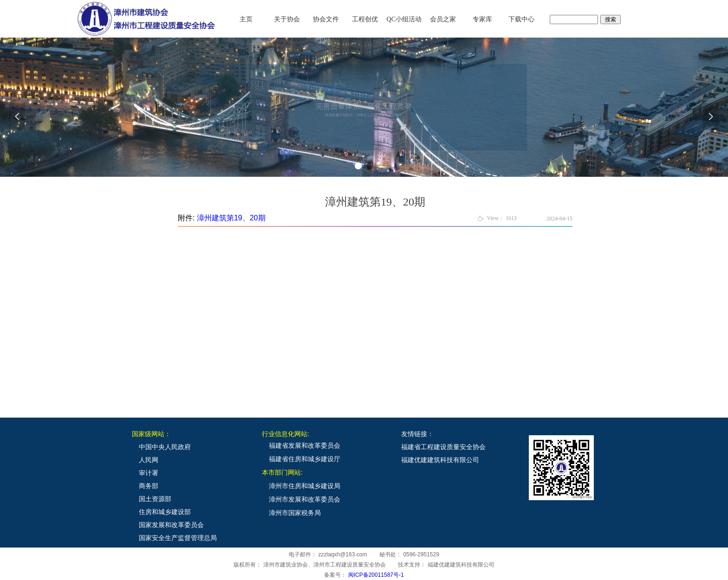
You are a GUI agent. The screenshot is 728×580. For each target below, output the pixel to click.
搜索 (611, 19)
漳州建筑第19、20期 (231, 218)
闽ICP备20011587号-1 (376, 575)
